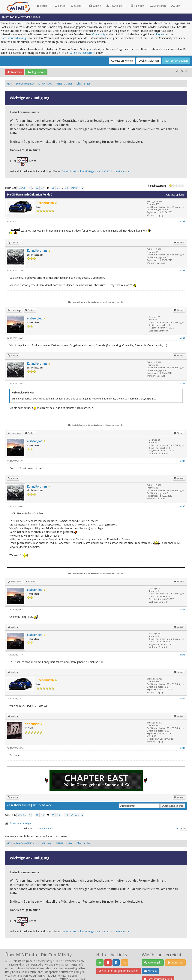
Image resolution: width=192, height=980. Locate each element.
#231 (183, 222)
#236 (183, 506)
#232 (183, 271)
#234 (183, 384)
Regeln (160, 34)
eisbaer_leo (35, 318)
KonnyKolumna (37, 251)
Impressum (175, 963)
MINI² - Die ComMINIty (20, 84)
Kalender (137, 6)
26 (58, 188)
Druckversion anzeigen (21, 823)
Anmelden (15, 72)
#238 (183, 655)
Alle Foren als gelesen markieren (118, 971)
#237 (183, 610)
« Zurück (22, 188)
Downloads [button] (116, 6)
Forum (60, 6)
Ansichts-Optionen (176, 195)
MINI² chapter (64, 84)
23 (43, 188)
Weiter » (75, 188)
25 (53, 188)
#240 (183, 748)
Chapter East (84, 84)
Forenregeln (153, 963)
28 (67, 188)
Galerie (95, 6)
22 (37, 188)
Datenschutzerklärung (13, 38)
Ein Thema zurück (19, 805)
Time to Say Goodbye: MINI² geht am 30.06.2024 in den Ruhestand (96, 171)
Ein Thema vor (41, 805)
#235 (183, 461)
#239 (183, 699)
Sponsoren (158, 6)
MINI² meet (45, 84)
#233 (183, 338)
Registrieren (36, 72)
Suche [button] (77, 6)
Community (99, 34)
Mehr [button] (178, 6)
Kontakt (150, 971)
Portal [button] (43, 6)
